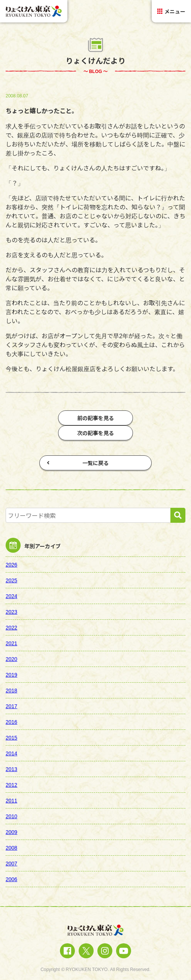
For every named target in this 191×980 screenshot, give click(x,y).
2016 (11, 722)
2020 (11, 659)
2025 (11, 580)
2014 (11, 753)
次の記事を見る (95, 433)
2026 (11, 564)
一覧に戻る (78, 463)
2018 (11, 690)
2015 (11, 737)
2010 (11, 816)
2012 (11, 785)
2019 (11, 674)
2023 (11, 612)
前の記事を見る (95, 418)
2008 (11, 847)
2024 (11, 596)
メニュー (171, 11)
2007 (11, 863)
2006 (11, 879)
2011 (11, 800)
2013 (11, 769)
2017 (11, 706)
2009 (11, 832)
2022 (11, 627)
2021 (11, 643)
